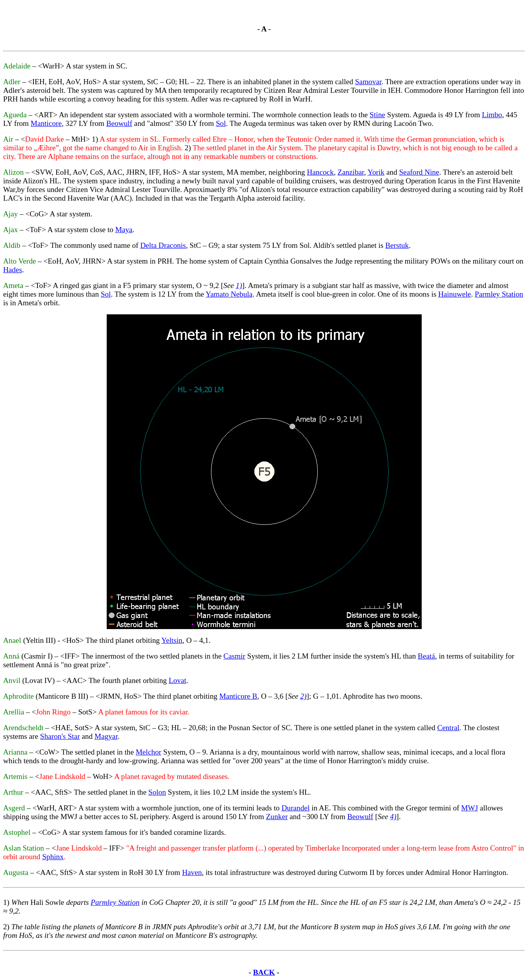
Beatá (426, 656)
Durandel (295, 808)
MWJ (470, 808)
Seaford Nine (419, 172)
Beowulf (119, 123)
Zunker (277, 817)
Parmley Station (499, 294)
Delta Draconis (163, 245)
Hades (13, 270)
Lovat (177, 680)
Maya (124, 230)
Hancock (320, 172)
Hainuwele (455, 294)
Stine (377, 115)
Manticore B (238, 696)
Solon (157, 792)
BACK (264, 972)
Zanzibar (351, 172)
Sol (221, 123)
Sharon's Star (60, 736)
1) (239, 285)
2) (304, 696)
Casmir (234, 656)
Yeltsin (172, 640)
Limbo (492, 115)
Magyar (106, 736)
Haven (192, 872)
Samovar (368, 82)
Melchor (149, 752)
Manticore (46, 123)
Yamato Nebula (229, 294)
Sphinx (53, 857)
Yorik (376, 172)
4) (393, 817)
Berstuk (397, 245)
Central (448, 728)
